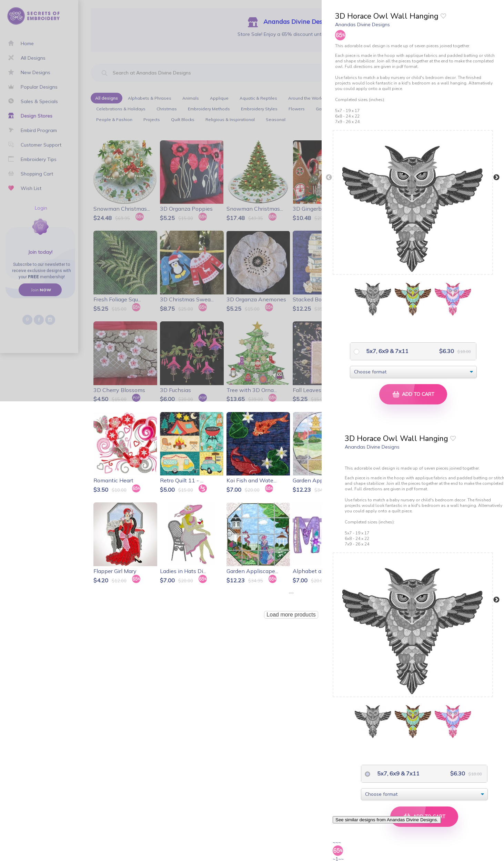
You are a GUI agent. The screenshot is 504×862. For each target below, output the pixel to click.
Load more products (291, 615)
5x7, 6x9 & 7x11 (387, 351)
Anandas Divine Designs (362, 24)
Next (496, 178)
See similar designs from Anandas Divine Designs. (387, 820)
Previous (329, 178)
